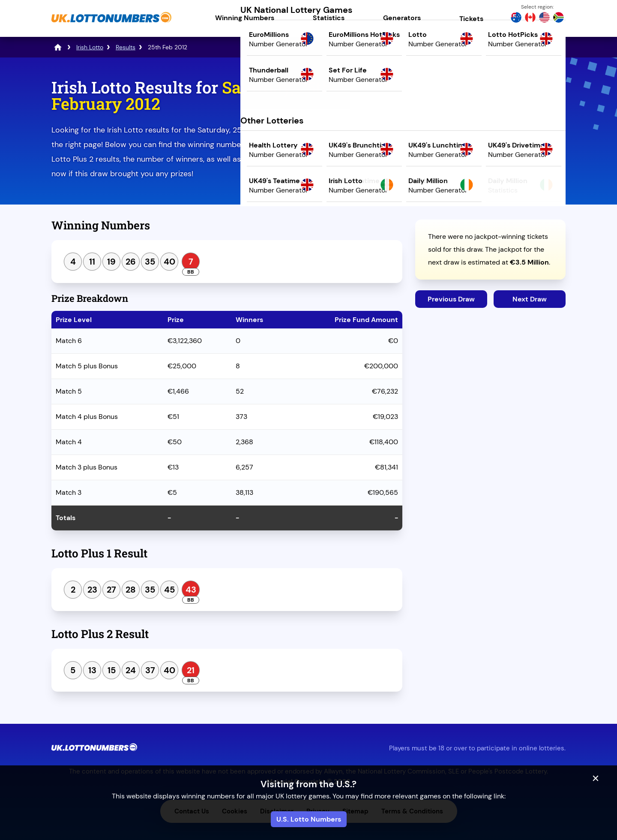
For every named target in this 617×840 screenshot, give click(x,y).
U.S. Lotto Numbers (309, 819)
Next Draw (530, 299)
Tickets (471, 19)
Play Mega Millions (490, 153)
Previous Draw (451, 299)
